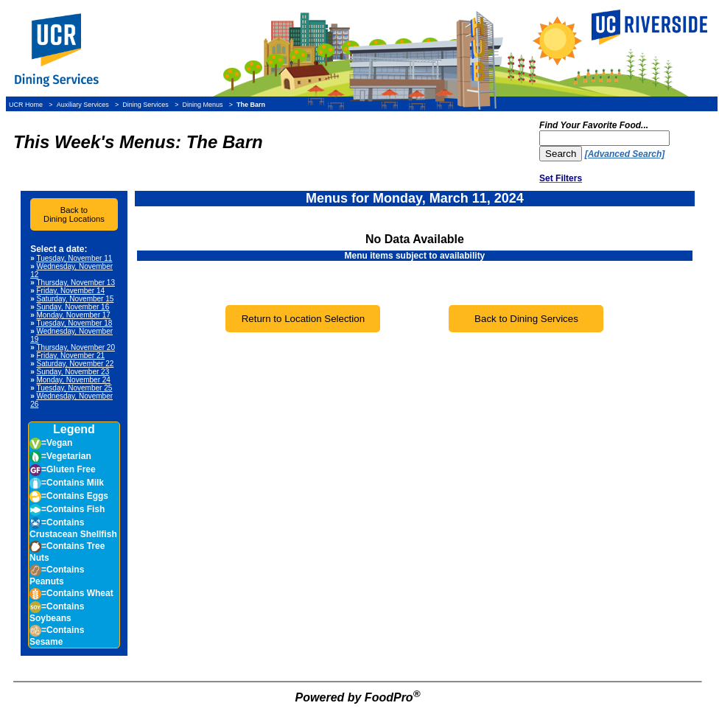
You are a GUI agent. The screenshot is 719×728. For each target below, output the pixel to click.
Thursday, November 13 (76, 283)
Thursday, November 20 (76, 347)
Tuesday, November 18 (74, 323)
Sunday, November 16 (73, 307)
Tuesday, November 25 (74, 388)
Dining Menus (202, 105)
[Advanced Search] (625, 154)
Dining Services (145, 105)
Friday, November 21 (70, 356)
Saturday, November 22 (75, 364)
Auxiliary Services (83, 105)
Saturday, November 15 (75, 299)
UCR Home (26, 105)
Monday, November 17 (73, 315)
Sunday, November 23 (73, 372)
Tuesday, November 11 (74, 258)
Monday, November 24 (73, 380)
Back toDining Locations (74, 214)
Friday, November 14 (70, 291)
